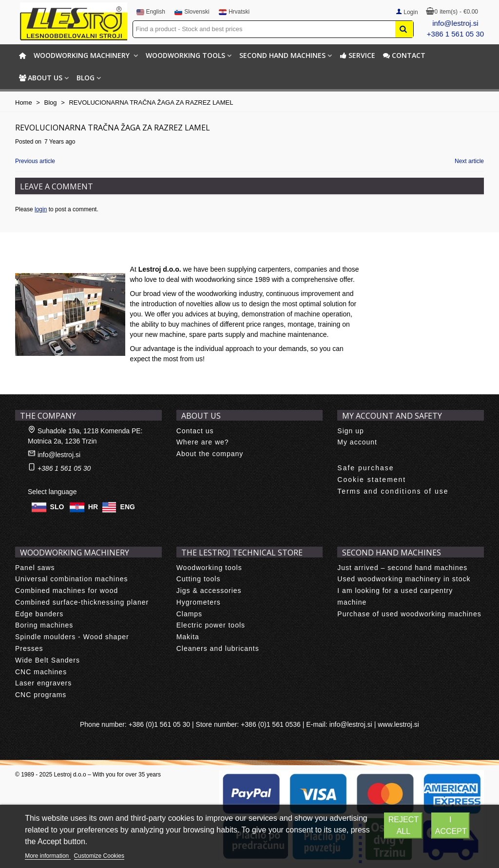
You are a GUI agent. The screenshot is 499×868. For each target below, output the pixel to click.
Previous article (35, 161)
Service (357, 55)
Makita (188, 637)
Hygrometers (199, 602)
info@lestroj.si (455, 23)
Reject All (403, 825)
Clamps (189, 614)
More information (48, 856)
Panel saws (35, 568)
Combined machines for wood (67, 591)
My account (357, 442)
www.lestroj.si (398, 724)
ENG (128, 506)
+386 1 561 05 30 (455, 34)
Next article (469, 161)
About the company (210, 454)
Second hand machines (282, 55)
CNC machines (41, 672)
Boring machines (44, 625)
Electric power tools (211, 625)
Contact (404, 55)
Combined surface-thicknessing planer (82, 602)
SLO (57, 506)
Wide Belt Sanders (48, 660)
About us (41, 78)
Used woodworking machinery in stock (404, 579)
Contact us (195, 431)
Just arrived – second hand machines (402, 568)
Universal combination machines (72, 579)
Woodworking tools (185, 55)
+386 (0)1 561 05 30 (160, 724)
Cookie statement (372, 480)
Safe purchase (365, 468)
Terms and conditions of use (393, 491)
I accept (451, 825)
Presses (29, 648)
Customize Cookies (99, 856)
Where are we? (203, 442)
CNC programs (41, 695)
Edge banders (39, 614)
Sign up (350, 431)
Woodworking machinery (83, 55)
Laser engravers (43, 683)
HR (93, 506)
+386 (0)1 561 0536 (271, 724)
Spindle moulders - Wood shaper (72, 637)
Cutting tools (199, 579)
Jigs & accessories (209, 591)
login (41, 209)
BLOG (86, 78)
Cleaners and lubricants (218, 648)
